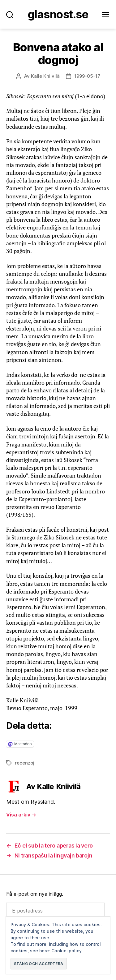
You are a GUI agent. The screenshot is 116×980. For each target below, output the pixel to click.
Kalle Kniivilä (45, 76)
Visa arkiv (21, 815)
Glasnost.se (58, 14)
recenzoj (25, 763)
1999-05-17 (87, 76)
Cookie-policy (67, 951)
